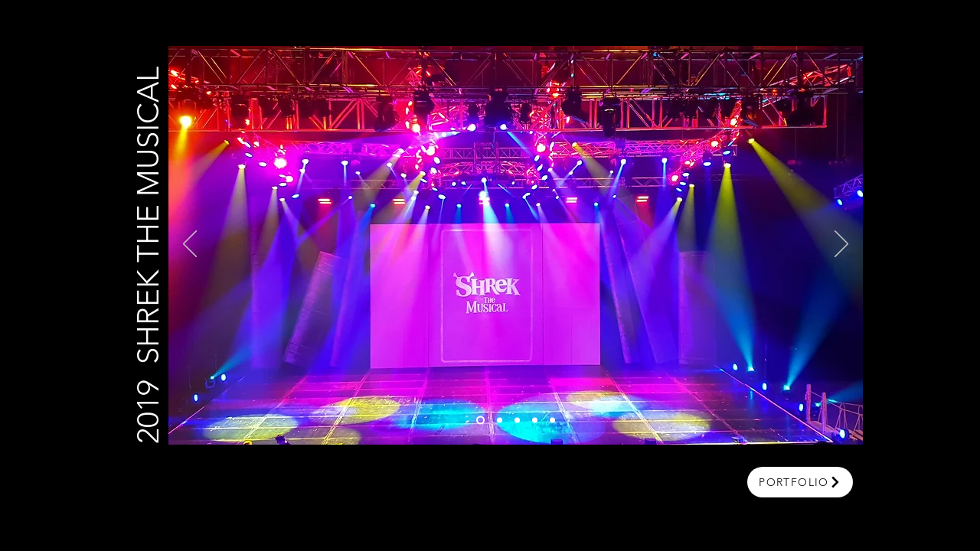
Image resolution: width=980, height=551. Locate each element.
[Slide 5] (552, 421)
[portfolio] (800, 482)
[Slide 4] (535, 421)
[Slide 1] (480, 421)
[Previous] (190, 245)
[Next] (841, 245)
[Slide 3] (517, 421)
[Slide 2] (500, 421)
